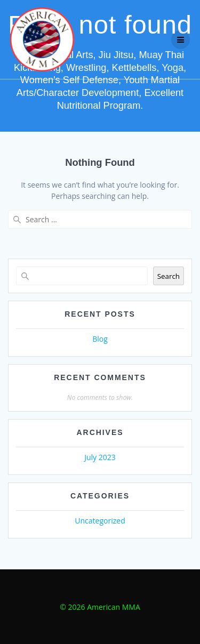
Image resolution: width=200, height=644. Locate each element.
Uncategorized (100, 521)
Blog (100, 339)
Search (169, 276)
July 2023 (100, 457)
